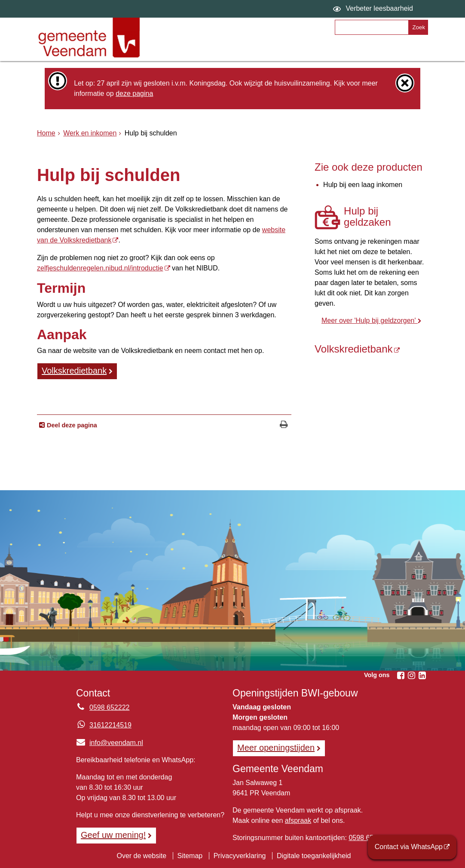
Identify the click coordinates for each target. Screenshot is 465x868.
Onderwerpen (185, 50)
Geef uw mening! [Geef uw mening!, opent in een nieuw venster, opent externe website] (113, 835)
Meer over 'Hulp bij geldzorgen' (370, 321)
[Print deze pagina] (284, 425)
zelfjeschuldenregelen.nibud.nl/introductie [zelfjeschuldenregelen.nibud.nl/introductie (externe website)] (100, 268)
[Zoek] (418, 27)
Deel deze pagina (71, 425)
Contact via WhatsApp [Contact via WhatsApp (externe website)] (409, 847)
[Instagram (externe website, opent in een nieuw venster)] (411, 675)
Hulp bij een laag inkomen (363, 185)
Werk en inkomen (90, 133)
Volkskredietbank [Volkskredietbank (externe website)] (74, 371)
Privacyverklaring (240, 856)
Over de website (141, 856)
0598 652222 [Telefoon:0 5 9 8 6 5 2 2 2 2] (109, 707)
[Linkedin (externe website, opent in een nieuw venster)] (422, 675)
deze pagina (134, 94)
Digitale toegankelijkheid (314, 856)
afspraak (298, 820)
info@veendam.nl (110, 743)
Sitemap (190, 856)
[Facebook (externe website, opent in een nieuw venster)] (401, 675)
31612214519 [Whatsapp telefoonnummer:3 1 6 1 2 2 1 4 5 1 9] (110, 725)
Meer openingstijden (276, 748)
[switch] (374, 9)
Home (46, 133)
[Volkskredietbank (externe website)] (371, 349)
